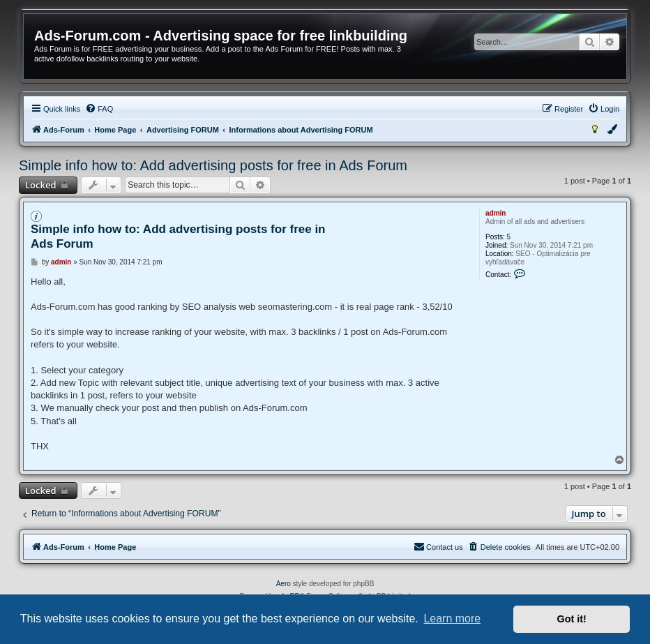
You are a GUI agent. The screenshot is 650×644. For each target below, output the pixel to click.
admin (496, 213)
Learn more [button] (452, 619)
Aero (284, 584)
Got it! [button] (572, 619)
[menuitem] (99, 109)
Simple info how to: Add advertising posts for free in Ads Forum (213, 165)
